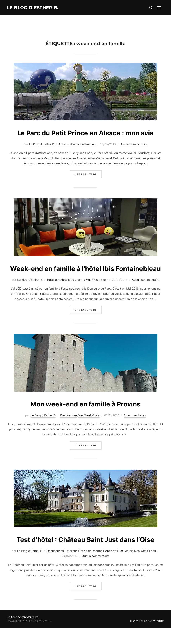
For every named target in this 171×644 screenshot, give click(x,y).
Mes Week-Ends (96, 301)
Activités (65, 155)
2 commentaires (135, 436)
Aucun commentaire (134, 155)
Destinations (69, 436)
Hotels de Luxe (113, 583)
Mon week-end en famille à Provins (85, 425)
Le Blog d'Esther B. (35, 8)
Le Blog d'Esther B (41, 155)
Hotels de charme (73, 301)
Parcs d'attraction (83, 155)
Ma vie (129, 583)
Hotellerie (54, 301)
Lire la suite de (88, 185)
